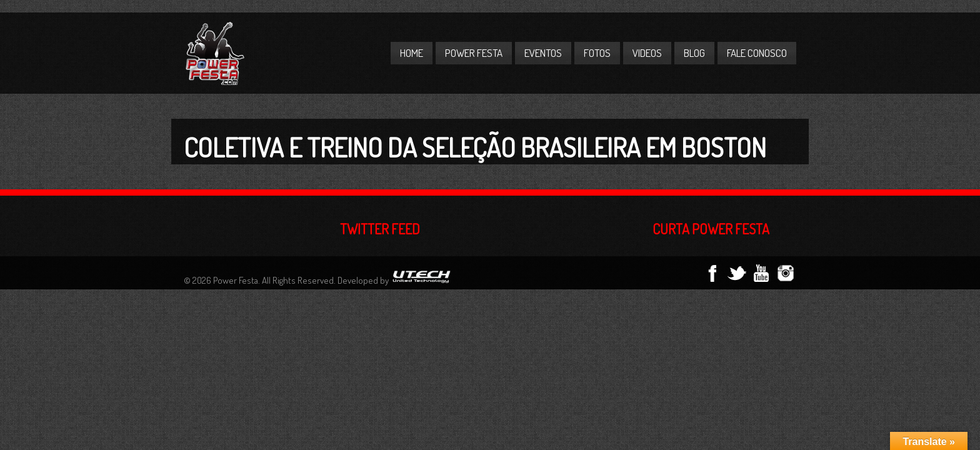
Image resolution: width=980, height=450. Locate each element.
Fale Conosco (757, 53)
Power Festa (474, 53)
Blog (694, 53)
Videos (647, 53)
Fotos (597, 53)
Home (412, 53)
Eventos (543, 53)
